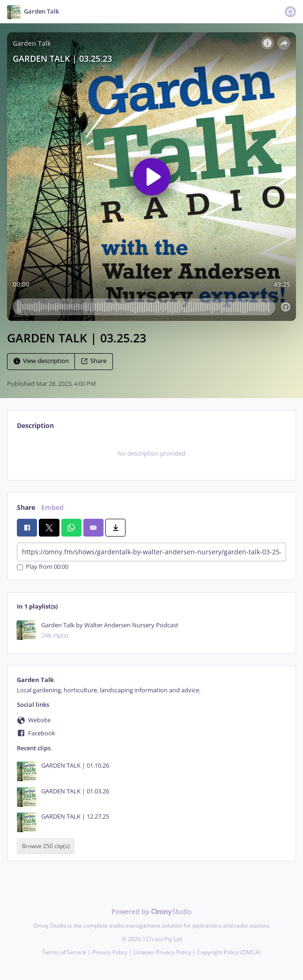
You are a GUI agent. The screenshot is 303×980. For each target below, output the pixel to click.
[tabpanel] (151, 454)
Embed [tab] (52, 507)
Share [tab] (26, 507)
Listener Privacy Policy (162, 952)
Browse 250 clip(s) (46, 846)
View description (41, 361)
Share (94, 361)
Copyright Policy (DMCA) (229, 952)
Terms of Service (64, 952)
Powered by (151, 911)
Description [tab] (35, 425)
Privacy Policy (110, 952)
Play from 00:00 (43, 567)
